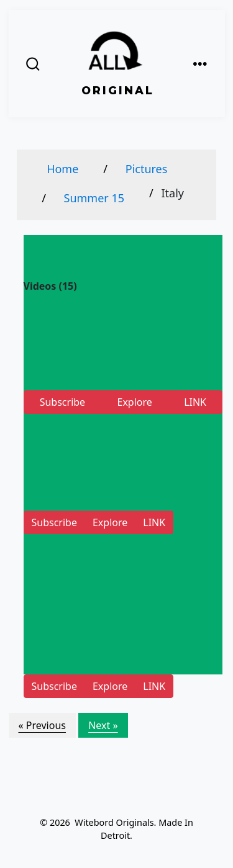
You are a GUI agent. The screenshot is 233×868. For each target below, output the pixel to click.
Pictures (147, 169)
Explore (134, 402)
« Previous (42, 725)
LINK (195, 402)
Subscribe (62, 402)
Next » (103, 725)
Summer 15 (94, 198)
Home (62, 169)
